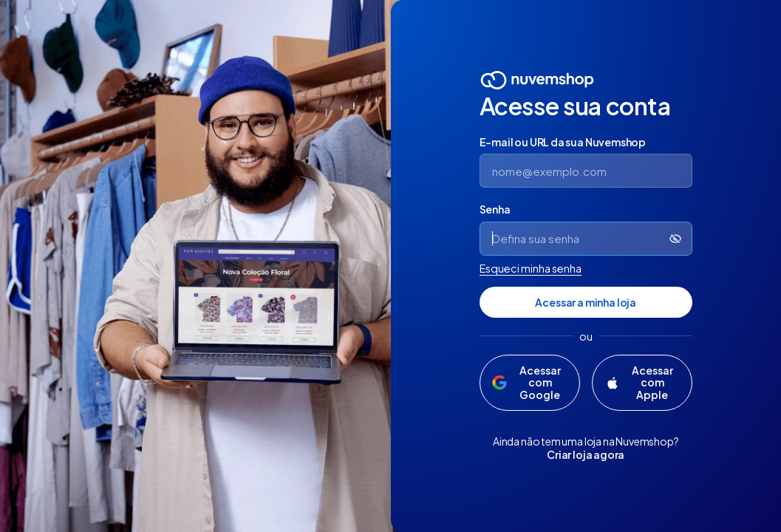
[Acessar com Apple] (642, 383)
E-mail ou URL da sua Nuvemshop (563, 142)
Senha (495, 209)
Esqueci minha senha (531, 268)
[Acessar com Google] (530, 383)
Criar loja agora (586, 454)
